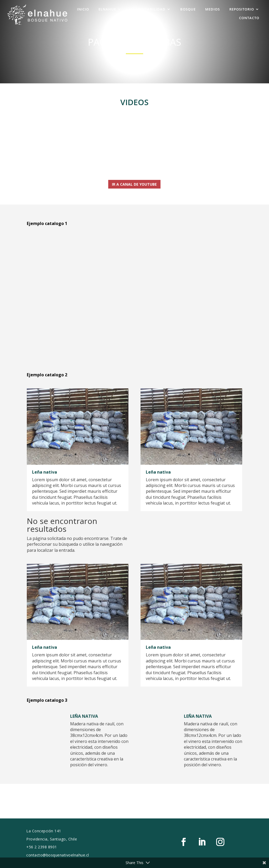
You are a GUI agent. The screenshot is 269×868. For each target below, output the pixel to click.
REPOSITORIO (242, 9)
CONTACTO (249, 17)
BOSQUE (188, 9)
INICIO (83, 9)
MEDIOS (213, 9)
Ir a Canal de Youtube (134, 184)
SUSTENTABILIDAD (148, 9)
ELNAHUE (107, 9)
